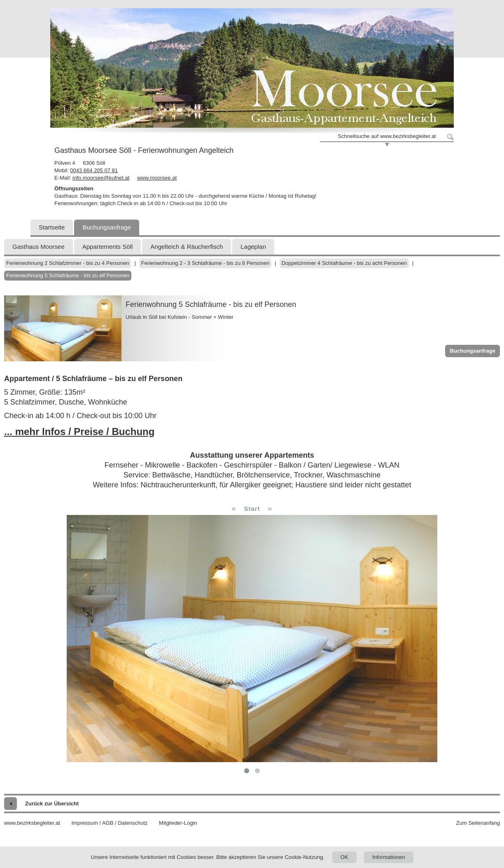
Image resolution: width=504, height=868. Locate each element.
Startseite (52, 227)
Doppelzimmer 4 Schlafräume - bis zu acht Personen (344, 263)
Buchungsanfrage (107, 227)
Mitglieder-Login (178, 823)
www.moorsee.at (157, 178)
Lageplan (253, 247)
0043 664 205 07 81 (94, 170)
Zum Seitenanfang (478, 823)
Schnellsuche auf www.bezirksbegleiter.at (387, 136)
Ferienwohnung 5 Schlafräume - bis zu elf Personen (68, 275)
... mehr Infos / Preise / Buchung (79, 432)
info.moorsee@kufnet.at (101, 178)
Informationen (389, 857)
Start (252, 509)
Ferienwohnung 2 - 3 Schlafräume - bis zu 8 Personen (205, 263)
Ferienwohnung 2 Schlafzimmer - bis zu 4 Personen (68, 263)
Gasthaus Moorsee (38, 247)
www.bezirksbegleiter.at (32, 823)
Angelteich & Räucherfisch (187, 247)
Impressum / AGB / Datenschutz (109, 823)
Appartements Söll (108, 247)
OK (344, 857)
